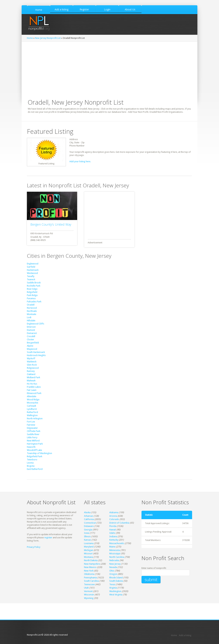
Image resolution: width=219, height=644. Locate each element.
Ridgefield (32, 292)
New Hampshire (92, 564)
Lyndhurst (32, 409)
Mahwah (31, 381)
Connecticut (90, 523)
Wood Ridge (33, 400)
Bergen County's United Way (51, 224)
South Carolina (91, 581)
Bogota (31, 466)
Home (30, 38)
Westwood (32, 273)
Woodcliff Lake (34, 450)
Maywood (32, 349)
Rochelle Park (34, 286)
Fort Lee (31, 422)
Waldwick (32, 362)
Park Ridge (32, 295)
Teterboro (32, 460)
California (89, 519)
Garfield (31, 267)
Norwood (32, 308)
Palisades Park (34, 302)
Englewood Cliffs (36, 324)
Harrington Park (35, 444)
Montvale (32, 314)
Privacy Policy (34, 547)
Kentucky (114, 540)
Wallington (32, 415)
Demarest (32, 333)
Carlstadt (31, 406)
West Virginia (116, 595)
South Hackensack (36, 352)
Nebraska (114, 560)
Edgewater (32, 428)
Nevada (113, 567)
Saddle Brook (34, 283)
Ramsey (31, 371)
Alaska (87, 512)
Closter (30, 339)
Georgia (88, 530)
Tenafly (31, 276)
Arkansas (89, 516)
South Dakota (116, 581)
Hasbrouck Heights (36, 355)
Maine (112, 547)
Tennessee (89, 584)
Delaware (89, 526)
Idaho (112, 533)
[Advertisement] (111, 214)
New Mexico (90, 567)
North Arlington (35, 418)
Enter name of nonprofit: (154, 568)
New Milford (33, 441)
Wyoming (89, 598)
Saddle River (33, 434)
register (48, 538)
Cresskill (31, 336)
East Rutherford (35, 469)
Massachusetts (117, 543)
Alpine (30, 346)
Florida (113, 526)
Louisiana (89, 543)
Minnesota (115, 550)
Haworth (31, 447)
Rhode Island (116, 578)
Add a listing (185, 635)
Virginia (113, 588)
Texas (112, 584)
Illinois (87, 536)
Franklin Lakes (34, 387)
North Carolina (117, 557)
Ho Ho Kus (32, 384)
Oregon (113, 574)
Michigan (89, 550)
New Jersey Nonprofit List (48, 38)
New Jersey (115, 564)
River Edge (32, 289)
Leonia (30, 463)
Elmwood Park (34, 393)
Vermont (88, 591)
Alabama (114, 512)
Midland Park (33, 377)
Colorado (114, 519)
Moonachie (33, 403)
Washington (115, 591)
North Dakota (91, 560)
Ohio (112, 571)
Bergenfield (33, 343)
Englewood (33, 264)
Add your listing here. (80, 161)
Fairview (31, 425)
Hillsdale (31, 321)
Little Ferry (32, 437)
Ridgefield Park (35, 456)
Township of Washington (39, 453)
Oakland (31, 374)
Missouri (88, 553)
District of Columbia (119, 523)
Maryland (89, 547)
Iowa (87, 533)
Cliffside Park (34, 431)
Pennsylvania (90, 578)
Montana (88, 557)
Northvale (32, 311)
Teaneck (31, 279)
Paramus (31, 298)
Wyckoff (31, 358)
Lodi (29, 317)
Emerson (31, 327)
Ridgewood (33, 368)
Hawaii (113, 530)
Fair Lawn (32, 390)
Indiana (113, 536)
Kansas (88, 540)
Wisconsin (89, 595)
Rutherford (32, 412)
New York (89, 571)
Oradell (31, 305)
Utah (86, 588)
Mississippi (115, 553)
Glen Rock (32, 365)
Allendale (32, 396)
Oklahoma (89, 574)
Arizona (113, 516)
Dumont (31, 330)
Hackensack (33, 270)
